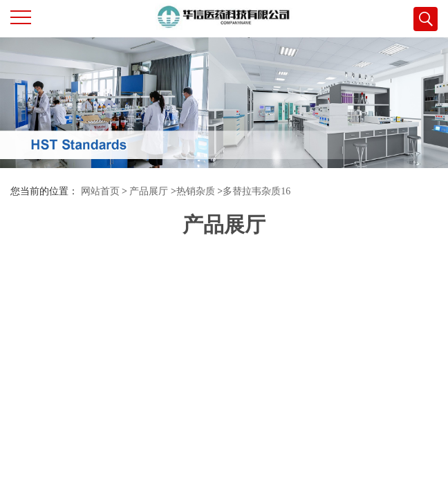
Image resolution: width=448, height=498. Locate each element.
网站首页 (100, 191)
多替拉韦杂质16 (256, 191)
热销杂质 (196, 191)
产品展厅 (149, 191)
